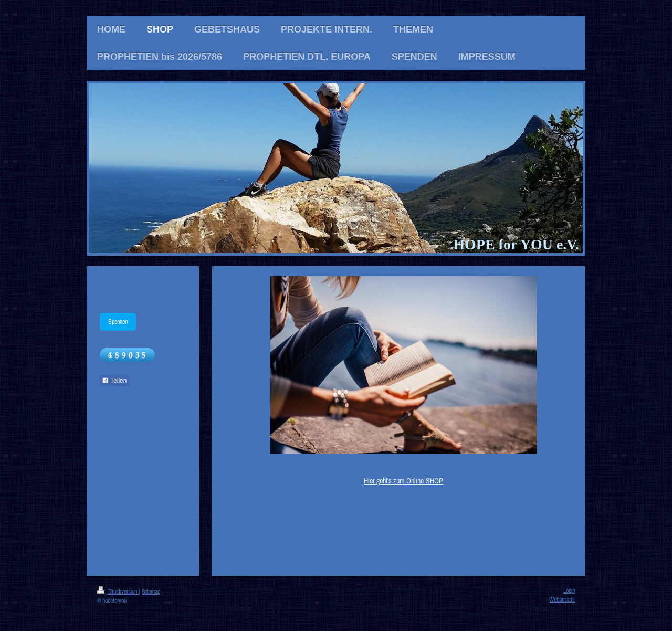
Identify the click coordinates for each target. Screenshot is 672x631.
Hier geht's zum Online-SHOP (403, 481)
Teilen (114, 381)
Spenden (118, 322)
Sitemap (151, 591)
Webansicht (562, 599)
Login (569, 590)
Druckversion (118, 591)
